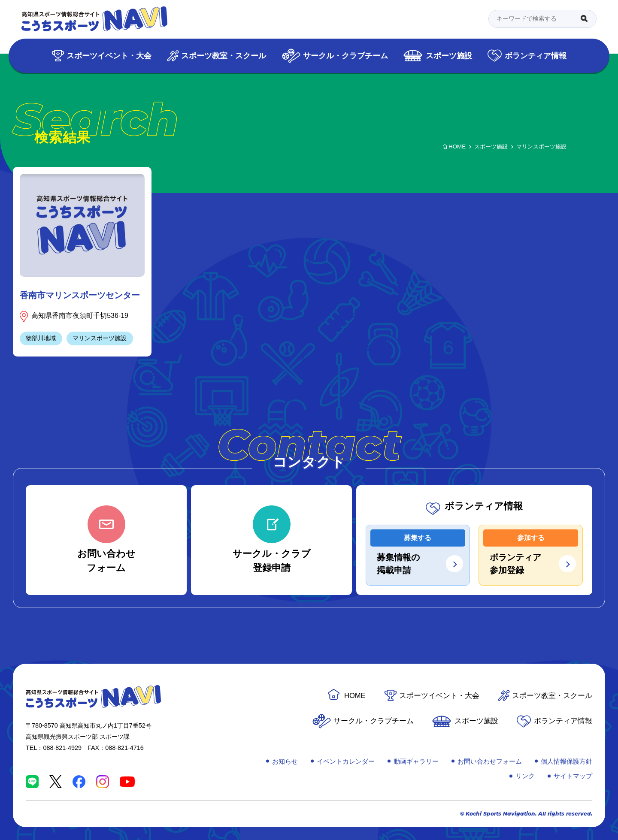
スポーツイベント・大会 (109, 56)
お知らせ (285, 761)
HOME (355, 696)
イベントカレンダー (346, 761)
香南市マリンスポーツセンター (80, 295)
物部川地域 (41, 338)
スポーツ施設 (449, 56)
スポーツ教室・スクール (224, 56)
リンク (525, 776)
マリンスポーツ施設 (100, 338)
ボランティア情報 (536, 56)
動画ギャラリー (416, 761)
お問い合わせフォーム (490, 761)
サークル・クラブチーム (345, 56)
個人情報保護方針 (566, 761)
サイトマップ (573, 776)
